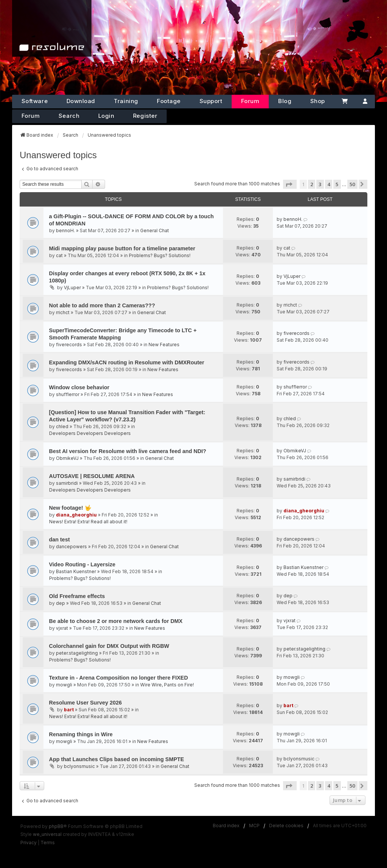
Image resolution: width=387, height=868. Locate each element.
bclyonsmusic (79, 766)
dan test (60, 540)
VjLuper (72, 288)
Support (211, 101)
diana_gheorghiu (76, 515)
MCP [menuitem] (254, 826)
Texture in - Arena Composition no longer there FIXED (119, 678)
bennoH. (65, 230)
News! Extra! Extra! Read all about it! (88, 522)
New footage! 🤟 (70, 508)
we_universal (47, 834)
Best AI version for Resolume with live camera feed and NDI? (128, 451)
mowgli (64, 685)
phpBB (56, 826)
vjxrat (62, 628)
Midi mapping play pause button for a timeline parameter (122, 248)
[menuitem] (29, 843)
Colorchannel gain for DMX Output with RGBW (109, 646)
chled (62, 426)
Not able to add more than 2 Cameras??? (102, 305)
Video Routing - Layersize (82, 564)
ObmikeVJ (67, 458)
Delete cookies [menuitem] (286, 826)
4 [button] (329, 184)
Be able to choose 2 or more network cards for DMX (116, 621)
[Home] (52, 28)
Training (126, 101)
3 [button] (320, 184)
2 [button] (312, 184)
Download (81, 101)
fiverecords (69, 345)
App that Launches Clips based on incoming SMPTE (117, 759)
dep (60, 603)
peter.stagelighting (77, 653)
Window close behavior (79, 387)
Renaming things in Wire (81, 734)
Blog (285, 101)
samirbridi (67, 483)
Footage (169, 101)
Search (69, 116)
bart (69, 710)
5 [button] (337, 184)
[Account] (365, 102)
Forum (250, 101)
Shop (318, 101)
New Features (164, 345)
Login (106, 116)
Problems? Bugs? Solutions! (160, 255)
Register (145, 116)
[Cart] (345, 102)
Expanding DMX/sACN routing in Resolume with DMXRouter (127, 362)
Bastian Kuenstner (76, 571)
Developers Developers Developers (90, 433)
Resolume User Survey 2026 (86, 703)
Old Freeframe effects (77, 596)
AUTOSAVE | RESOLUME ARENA (92, 476)
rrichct (63, 312)
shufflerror (68, 394)
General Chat (155, 230)
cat (59, 255)
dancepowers (71, 547)
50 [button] (352, 184)
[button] (290, 184)
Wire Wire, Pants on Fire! (167, 685)
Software (35, 101)
